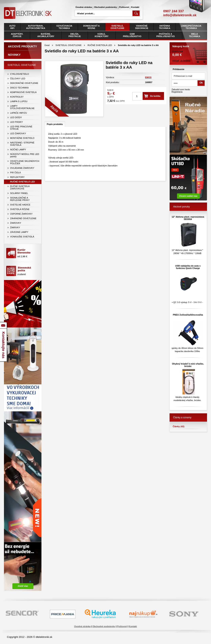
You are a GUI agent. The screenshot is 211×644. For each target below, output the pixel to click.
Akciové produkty (22, 46)
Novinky (14, 55)
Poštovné (124, 7)
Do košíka (155, 96)
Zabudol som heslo (181, 89)
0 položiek (188, 50)
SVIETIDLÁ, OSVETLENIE (69, 45)
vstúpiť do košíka (181, 61)
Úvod (47, 45)
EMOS (148, 77)
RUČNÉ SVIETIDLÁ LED (100, 45)
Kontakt (135, 7)
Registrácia (177, 92)
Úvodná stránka (84, 7)
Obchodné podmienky (105, 7)
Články (179, 426)
